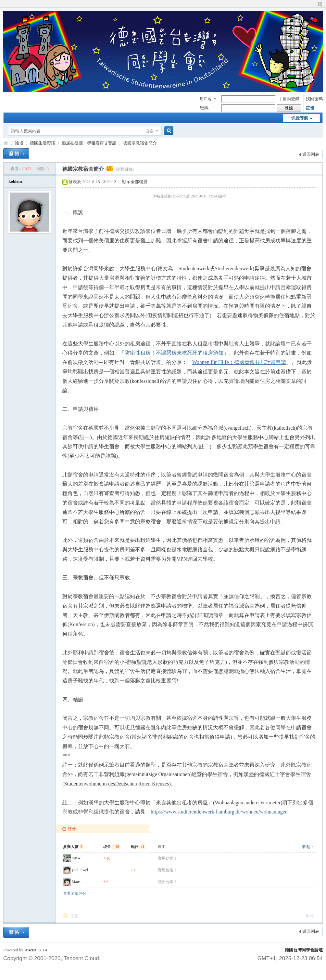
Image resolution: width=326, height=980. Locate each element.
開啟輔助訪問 (314, 5)
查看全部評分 (75, 893)
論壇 (19, 143)
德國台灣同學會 (6, 143)
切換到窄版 (319, 5)
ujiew (76, 858)
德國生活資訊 (43, 143)
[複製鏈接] (125, 169)
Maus (76, 882)
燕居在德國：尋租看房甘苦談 (89, 143)
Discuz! (31, 950)
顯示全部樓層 (135, 182)
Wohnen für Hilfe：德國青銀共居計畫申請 (239, 362)
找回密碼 (314, 99)
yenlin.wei (80, 870)
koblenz (15, 181)
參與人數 (73, 847)
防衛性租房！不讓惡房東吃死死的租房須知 (174, 353)
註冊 (310, 108)
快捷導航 (300, 118)
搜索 (149, 131)
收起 (306, 847)
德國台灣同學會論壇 (304, 950)
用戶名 (206, 99)
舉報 (310, 916)
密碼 (204, 108)
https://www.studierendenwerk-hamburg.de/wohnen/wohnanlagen (219, 812)
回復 (75, 916)
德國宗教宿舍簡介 (140, 143)
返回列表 (311, 154)
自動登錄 (288, 99)
